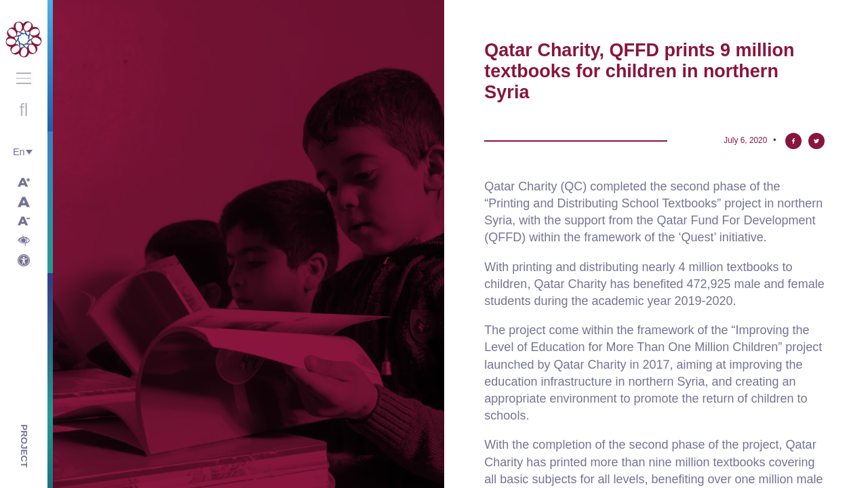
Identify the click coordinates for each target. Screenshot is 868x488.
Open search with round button (24, 110)
